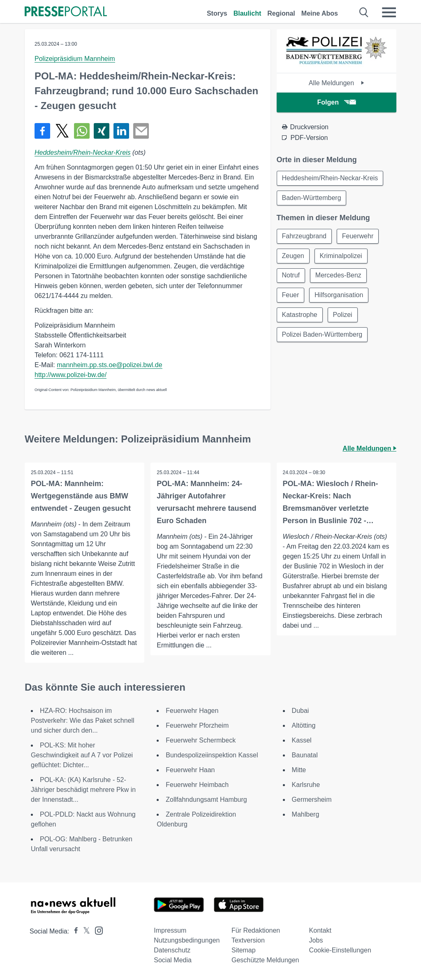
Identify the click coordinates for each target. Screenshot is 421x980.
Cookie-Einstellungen (340, 950)
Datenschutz (172, 950)
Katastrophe (300, 315)
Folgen (337, 102)
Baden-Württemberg (312, 198)
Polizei (343, 315)
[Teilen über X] (62, 131)
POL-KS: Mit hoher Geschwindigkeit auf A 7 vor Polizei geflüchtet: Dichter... (82, 755)
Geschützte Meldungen (265, 960)
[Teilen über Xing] (102, 131)
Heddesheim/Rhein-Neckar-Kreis (83, 152)
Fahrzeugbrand (304, 236)
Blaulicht (248, 13)
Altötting (304, 725)
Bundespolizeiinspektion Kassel (212, 755)
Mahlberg (306, 814)
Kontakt (320, 930)
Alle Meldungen (337, 83)
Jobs (316, 940)
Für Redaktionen (256, 930)
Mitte (299, 770)
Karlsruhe (306, 785)
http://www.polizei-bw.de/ (71, 375)
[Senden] (141, 131)
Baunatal (305, 755)
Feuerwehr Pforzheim (197, 725)
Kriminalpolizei (341, 256)
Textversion (248, 940)
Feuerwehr (358, 236)
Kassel (302, 740)
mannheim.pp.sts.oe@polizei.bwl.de (109, 365)
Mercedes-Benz (338, 276)
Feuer (291, 295)
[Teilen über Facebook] (42, 131)
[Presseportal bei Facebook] (74, 931)
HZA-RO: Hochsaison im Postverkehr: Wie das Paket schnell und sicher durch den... (83, 720)
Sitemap (244, 950)
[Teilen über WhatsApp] (82, 131)
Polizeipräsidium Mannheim (75, 59)
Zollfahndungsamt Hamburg (206, 800)
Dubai (301, 711)
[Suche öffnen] (364, 12)
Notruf (291, 276)
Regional (281, 13)
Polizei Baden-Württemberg (322, 335)
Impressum (170, 930)
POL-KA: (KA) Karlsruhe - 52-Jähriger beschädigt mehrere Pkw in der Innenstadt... (83, 790)
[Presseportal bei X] (84, 931)
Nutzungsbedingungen (187, 940)
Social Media (173, 960)
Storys (217, 13)
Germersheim (312, 800)
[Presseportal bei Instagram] (96, 930)
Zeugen (293, 256)
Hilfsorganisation (339, 295)
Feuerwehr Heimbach (197, 785)
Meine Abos (320, 13)
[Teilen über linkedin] (121, 131)
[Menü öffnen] (389, 12)
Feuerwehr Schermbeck (201, 740)
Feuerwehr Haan (190, 770)
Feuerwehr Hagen (192, 711)
